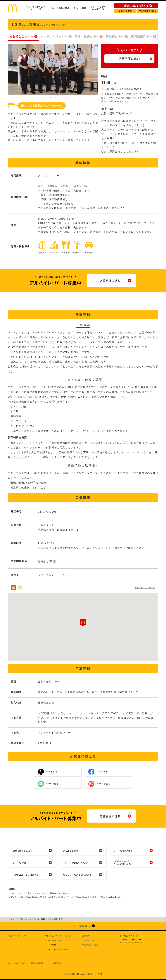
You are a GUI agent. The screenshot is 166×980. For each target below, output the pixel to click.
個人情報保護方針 (38, 963)
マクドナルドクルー (54, 36)
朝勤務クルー (115, 36)
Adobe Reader (115, 897)
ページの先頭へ (81, 926)
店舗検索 (86, 936)
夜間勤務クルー (142, 36)
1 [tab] (51, 98)
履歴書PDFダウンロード (59, 893)
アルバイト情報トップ (17, 936)
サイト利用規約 (55, 963)
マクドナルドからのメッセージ (36, 8)
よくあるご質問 (125, 11)
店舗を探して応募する (136, 6)
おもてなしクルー (21, 36)
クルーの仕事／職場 (59, 8)
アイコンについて (145, 587)
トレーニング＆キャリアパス (98, 8)
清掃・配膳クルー (87, 36)
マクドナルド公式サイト (18, 963)
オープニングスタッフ (129, 936)
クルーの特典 (80, 8)
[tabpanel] (53, 69)
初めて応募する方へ (147, 11)
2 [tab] (55, 98)
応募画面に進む (129, 59)
